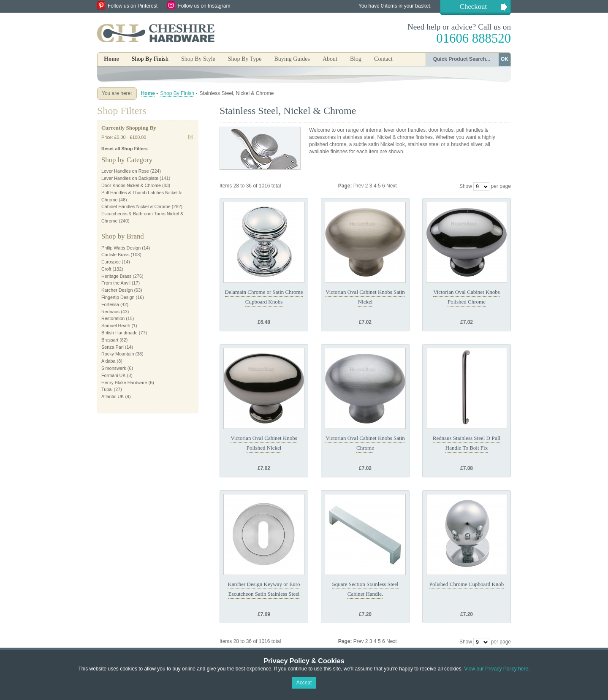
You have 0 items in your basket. (395, 6)
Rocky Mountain (118, 354)
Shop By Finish (177, 93)
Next (392, 186)
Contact (383, 59)
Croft (106, 269)
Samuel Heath (116, 326)
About (330, 59)
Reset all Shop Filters (125, 149)
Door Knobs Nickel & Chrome (131, 185)
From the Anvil (116, 283)
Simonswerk (114, 368)
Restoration (113, 318)
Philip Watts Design (121, 248)
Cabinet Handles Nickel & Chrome (136, 206)
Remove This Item (191, 137)
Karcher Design (117, 290)
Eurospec (111, 262)
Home (111, 59)
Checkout (473, 7)
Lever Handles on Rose (125, 171)
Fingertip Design (118, 297)
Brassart (110, 340)
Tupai (107, 389)
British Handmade (119, 333)
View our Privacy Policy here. (497, 669)
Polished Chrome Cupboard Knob (467, 584)
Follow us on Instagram (204, 6)
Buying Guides (292, 59)
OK (505, 59)
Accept (304, 683)
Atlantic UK (113, 396)
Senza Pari (113, 347)
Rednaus (110, 312)
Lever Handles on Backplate (130, 178)
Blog (356, 59)
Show (466, 186)
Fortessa (110, 304)
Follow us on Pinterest (133, 6)
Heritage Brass (116, 276)
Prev (359, 186)
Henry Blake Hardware (124, 383)
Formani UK (114, 375)
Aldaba (109, 361)
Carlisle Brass (115, 255)
